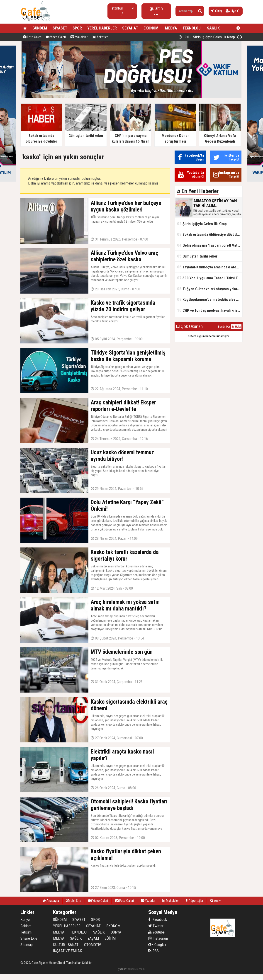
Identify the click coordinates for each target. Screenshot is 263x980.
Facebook (158, 919)
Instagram (158, 938)
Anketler (100, 37)
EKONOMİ (152, 28)
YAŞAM (93, 938)
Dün (228, 327)
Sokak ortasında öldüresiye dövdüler (209, 234)
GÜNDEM (40, 28)
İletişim (26, 932)
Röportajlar (194, 901)
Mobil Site (74, 901)
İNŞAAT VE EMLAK (68, 951)
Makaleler (79, 37)
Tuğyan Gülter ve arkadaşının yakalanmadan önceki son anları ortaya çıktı (210, 289)
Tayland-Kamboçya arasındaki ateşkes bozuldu (210, 267)
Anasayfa (51, 901)
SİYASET (60, 28)
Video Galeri (56, 37)
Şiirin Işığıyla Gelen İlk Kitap (202, 224)
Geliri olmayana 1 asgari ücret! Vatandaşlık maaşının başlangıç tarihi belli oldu (210, 245)
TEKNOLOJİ (192, 28)
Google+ (157, 945)
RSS (153, 951)
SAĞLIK (213, 28)
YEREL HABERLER (102, 28)
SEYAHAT (130, 28)
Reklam (26, 926)
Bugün (222, 327)
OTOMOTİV (93, 945)
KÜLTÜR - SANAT (66, 945)
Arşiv (215, 901)
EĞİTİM (110, 938)
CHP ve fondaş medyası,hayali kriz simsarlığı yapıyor (210, 310)
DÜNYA (116, 932)
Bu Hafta (236, 327)
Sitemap (27, 945)
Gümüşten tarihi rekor (197, 256)
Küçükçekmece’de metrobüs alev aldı (209, 299)
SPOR (77, 28)
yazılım (122, 969)
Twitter (156, 926)
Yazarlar (148, 901)
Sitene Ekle (29, 938)
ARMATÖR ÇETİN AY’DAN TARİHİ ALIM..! (197, 37)
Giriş (216, 11)
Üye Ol (233, 11)
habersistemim (136, 969)
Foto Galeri (32, 37)
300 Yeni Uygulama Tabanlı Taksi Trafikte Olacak (210, 278)
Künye (25, 919)
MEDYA (171, 28)
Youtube (156, 932)
